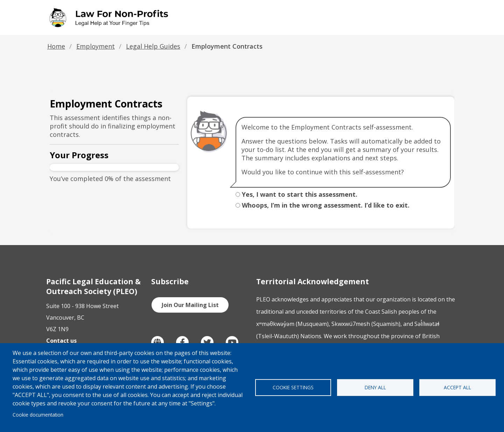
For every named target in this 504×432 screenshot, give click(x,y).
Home (56, 46)
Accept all (457, 387)
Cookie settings (293, 387)
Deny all (375, 387)
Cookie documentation (38, 415)
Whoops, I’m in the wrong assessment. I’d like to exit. (326, 205)
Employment (96, 46)
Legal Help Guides (153, 46)
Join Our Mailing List (190, 305)
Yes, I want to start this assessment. (300, 194)
